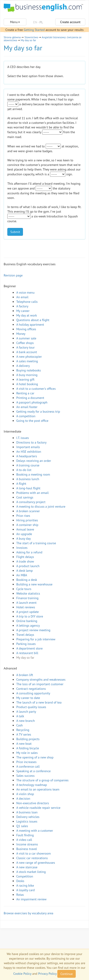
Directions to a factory (31, 442)
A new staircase (27, 867)
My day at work (27, 315)
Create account (70, 22)
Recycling (23, 730)
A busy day (24, 539)
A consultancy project (31, 502)
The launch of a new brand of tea (39, 702)
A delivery (23, 366)
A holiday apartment (30, 325)
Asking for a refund (29, 552)
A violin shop (25, 794)
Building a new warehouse (34, 584)
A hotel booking (27, 384)
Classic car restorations (32, 858)
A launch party (26, 712)
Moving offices (26, 329)
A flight (21, 484)
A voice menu (25, 292)
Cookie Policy (22, 974)
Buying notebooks (29, 370)
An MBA (22, 575)
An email (22, 297)
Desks (20, 881)
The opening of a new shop (35, 757)
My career (23, 311)
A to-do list (24, 470)
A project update (28, 612)
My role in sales (27, 753)
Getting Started (34, 30)
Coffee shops (25, 343)
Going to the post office (32, 421)
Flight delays (25, 557)
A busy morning (27, 375)
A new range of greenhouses (36, 863)
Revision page (13, 275)
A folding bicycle (28, 748)
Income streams (27, 844)
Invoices (22, 548)
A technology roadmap (32, 785)
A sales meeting (27, 361)
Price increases (26, 762)
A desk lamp (25, 571)
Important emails (28, 447)
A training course (28, 465)
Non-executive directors (33, 803)
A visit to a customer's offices (36, 389)
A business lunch (28, 479)
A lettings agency (28, 625)
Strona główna (12, 37)
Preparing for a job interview (36, 639)
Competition (25, 876)
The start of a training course (36, 543)
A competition (26, 416)
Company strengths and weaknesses (41, 680)
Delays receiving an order (34, 461)
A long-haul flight (28, 488)
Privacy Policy (47, 974)
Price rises (23, 516)
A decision (23, 799)
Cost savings (25, 497)
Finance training (27, 598)
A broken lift (25, 675)
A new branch (26, 721)
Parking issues (26, 644)
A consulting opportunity (33, 693)
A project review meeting (33, 630)
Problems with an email (32, 493)
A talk (20, 716)
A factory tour (25, 347)
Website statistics (28, 593)
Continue (66, 974)
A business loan (27, 812)
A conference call (28, 766)
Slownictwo (31, 37)
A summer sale (26, 338)
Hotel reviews (26, 607)
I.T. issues (23, 438)
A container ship (27, 525)
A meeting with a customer (35, 831)
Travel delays (25, 635)
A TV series (24, 734)
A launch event (26, 603)
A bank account (27, 352)
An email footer (27, 407)
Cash (19, 725)
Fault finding (25, 835)
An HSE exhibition (29, 452)
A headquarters (27, 456)
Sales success (25, 776)
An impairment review (31, 899)
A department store (29, 648)
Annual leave (25, 529)
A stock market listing (31, 872)
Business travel (27, 849)
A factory (22, 306)
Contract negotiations (31, 689)
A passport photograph (32, 402)
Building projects (28, 739)
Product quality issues (31, 707)
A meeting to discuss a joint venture (41, 506)
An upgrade (24, 534)
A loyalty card (25, 890)
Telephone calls (27, 302)
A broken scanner (28, 511)
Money (21, 334)
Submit (15, 232)
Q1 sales (22, 826)
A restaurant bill (27, 653)
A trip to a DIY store (30, 616)
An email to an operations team (38, 789)
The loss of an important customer (40, 684)
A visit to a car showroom (33, 853)
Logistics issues (27, 821)
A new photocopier (29, 357)
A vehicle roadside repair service (38, 808)
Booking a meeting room (33, 474)
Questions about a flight (33, 320)
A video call (24, 840)
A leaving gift (25, 379)
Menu (15, 22)
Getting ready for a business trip (38, 411)
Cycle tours (24, 589)
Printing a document (30, 398)
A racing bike (25, 885)
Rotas (20, 895)
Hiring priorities (27, 520)
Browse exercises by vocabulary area (28, 913)
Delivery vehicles (28, 817)
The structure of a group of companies (42, 780)
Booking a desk (27, 580)
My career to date (28, 698)
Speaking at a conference (33, 771)
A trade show (25, 561)
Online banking (27, 621)
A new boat (24, 744)
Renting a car (25, 393)
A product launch (28, 566)
